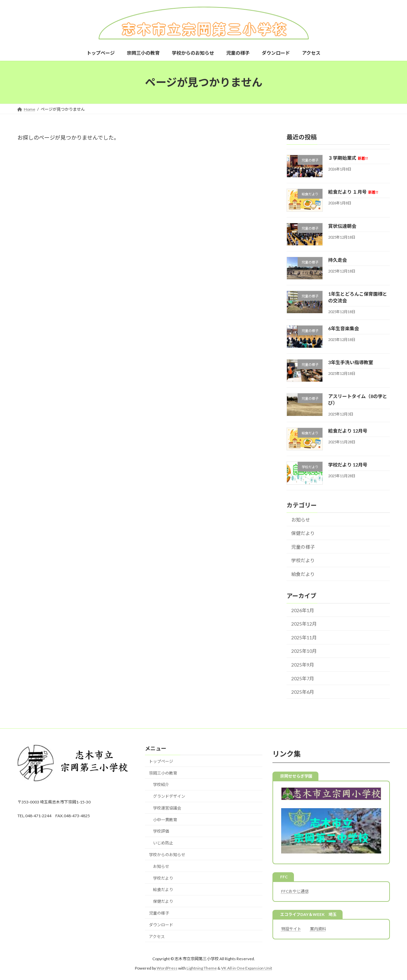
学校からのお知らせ (167, 855)
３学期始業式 (348, 158)
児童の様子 (303, 547)
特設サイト (291, 929)
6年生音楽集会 (343, 328)
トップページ (161, 761)
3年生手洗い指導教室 (350, 362)
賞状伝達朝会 (342, 226)
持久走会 (337, 260)
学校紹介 (161, 785)
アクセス (157, 937)
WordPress (167, 968)
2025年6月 (303, 692)
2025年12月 (304, 624)
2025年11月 (304, 638)
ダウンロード (161, 925)
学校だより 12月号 (347, 465)
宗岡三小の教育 (163, 773)
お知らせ (301, 520)
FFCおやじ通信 (295, 891)
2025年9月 (303, 665)
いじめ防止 (163, 843)
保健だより (303, 533)
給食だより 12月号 (347, 431)
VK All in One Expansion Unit (247, 968)
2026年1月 (303, 610)
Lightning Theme (202, 968)
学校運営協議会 (167, 808)
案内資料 (318, 929)
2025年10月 (304, 651)
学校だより (303, 560)
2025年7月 (303, 678)
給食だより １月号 (353, 192)
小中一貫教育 (165, 820)
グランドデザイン (169, 796)
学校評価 (161, 831)
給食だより (303, 574)
